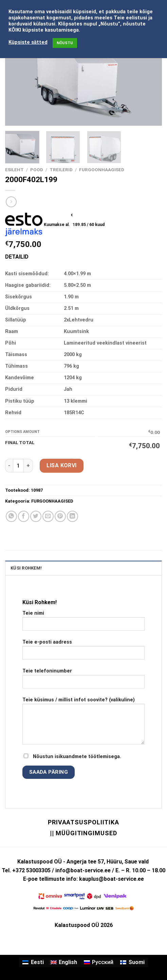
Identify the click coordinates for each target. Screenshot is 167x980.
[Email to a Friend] (48, 516)
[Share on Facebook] (24, 516)
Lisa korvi (62, 465)
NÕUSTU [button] (65, 43)
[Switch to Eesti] (33, 962)
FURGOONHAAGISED (102, 170)
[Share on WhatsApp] (11, 516)
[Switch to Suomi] (132, 962)
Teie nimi (83, 623)
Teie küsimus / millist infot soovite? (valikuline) (83, 723)
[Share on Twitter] (36, 516)
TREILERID (61, 170)
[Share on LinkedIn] (72, 516)
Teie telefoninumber (83, 681)
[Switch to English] (64, 962)
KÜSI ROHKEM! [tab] (26, 568)
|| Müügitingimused (83, 833)
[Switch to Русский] (99, 962)
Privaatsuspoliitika (83, 822)
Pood (37, 170)
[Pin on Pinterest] (60, 516)
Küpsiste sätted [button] (28, 42)
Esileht (14, 170)
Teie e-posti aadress (83, 652)
